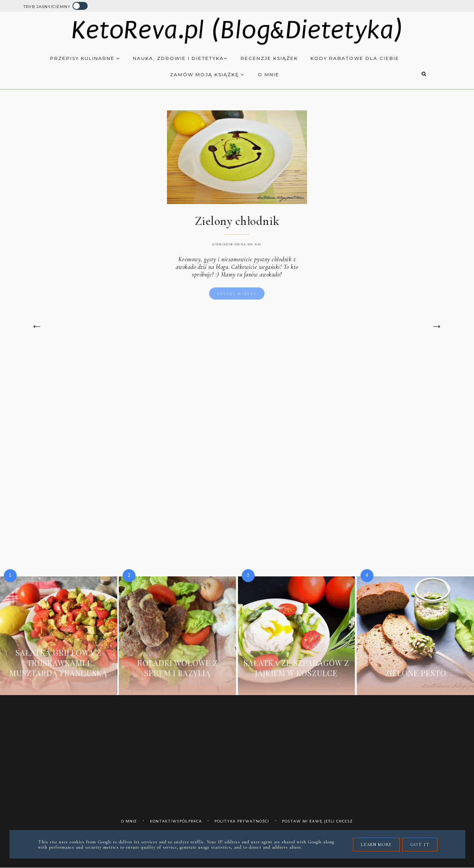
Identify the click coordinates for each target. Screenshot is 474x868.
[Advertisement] (237, 414)
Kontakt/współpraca (176, 821)
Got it (420, 844)
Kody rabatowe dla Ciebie (355, 58)
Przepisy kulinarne (85, 58)
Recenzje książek (269, 58)
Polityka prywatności (242, 821)
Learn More (376, 844)
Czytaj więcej (237, 294)
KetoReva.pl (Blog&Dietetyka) (237, 30)
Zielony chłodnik (237, 221)
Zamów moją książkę (207, 75)
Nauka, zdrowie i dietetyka (180, 58)
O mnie (268, 75)
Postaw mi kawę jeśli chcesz (317, 821)
